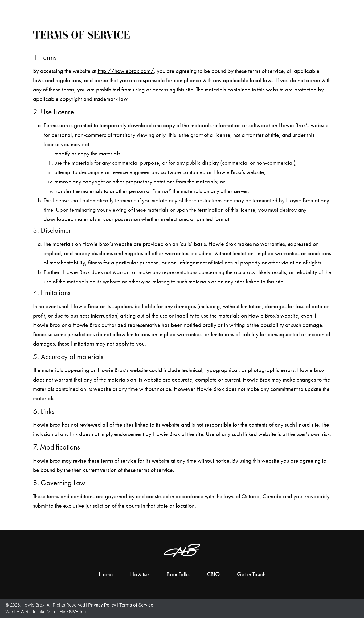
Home (156, 10)
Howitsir (140, 574)
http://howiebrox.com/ (126, 71)
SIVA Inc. (78, 612)
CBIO (213, 574)
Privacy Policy (102, 605)
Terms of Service (136, 605)
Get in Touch (329, 10)
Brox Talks (178, 574)
